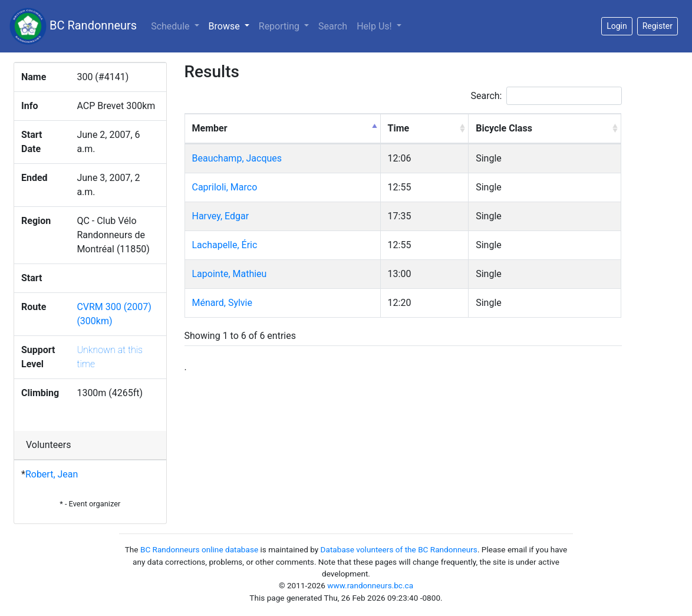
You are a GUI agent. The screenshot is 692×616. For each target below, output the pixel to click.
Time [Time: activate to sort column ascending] (399, 128)
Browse (231, 25)
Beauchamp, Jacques (237, 158)
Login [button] (617, 26)
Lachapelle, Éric (225, 245)
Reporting (280, 26)
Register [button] (658, 26)
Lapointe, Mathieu (230, 274)
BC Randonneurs (73, 26)
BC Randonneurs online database (199, 549)
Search (333, 26)
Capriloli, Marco (225, 187)
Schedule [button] (171, 26)
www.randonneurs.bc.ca (370, 585)
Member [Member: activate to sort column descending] (210, 128)
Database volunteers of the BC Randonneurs (399, 549)
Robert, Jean (52, 474)
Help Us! (375, 26)
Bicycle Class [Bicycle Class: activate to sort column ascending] (504, 128)
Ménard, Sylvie (223, 303)
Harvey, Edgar (221, 216)
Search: (546, 96)
